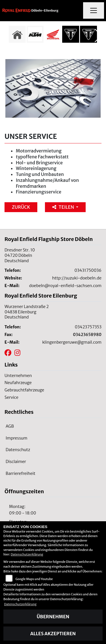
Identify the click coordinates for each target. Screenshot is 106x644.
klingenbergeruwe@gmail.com (72, 342)
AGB (10, 426)
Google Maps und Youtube (34, 579)
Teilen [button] (63, 207)
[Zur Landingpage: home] (17, 34)
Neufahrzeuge (18, 383)
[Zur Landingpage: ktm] (35, 34)
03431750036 (88, 270)
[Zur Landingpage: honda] (53, 34)
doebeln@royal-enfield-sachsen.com (65, 286)
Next (98, 36)
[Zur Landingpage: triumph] (71, 34)
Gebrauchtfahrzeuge (24, 390)
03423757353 (88, 327)
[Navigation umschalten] (94, 10)
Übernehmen (53, 617)
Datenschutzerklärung (27, 554)
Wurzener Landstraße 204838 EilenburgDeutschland (27, 312)
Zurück (21, 207)
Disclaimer (16, 462)
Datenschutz (18, 450)
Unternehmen (18, 376)
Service (11, 397)
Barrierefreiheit (20, 473)
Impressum (17, 438)
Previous (8, 36)
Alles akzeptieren (53, 634)
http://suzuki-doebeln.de (77, 278)
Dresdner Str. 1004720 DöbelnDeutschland (20, 255)
